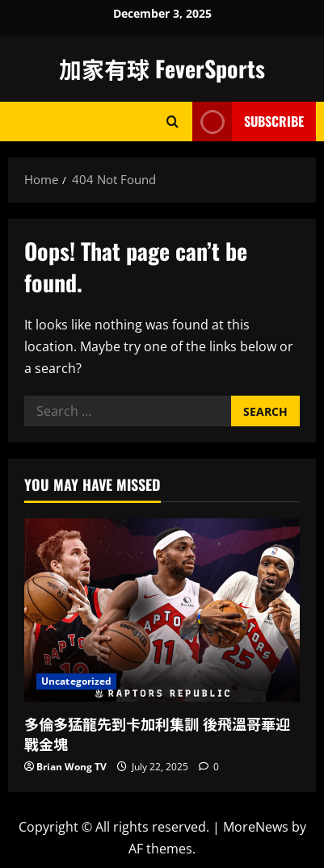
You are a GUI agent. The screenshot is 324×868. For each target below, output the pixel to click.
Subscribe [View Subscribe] (248, 122)
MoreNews (256, 827)
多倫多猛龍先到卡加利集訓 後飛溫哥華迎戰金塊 (157, 734)
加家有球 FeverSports (162, 68)
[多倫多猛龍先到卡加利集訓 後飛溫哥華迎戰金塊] (162, 610)
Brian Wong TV (72, 767)
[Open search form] (173, 122)
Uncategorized (76, 681)
